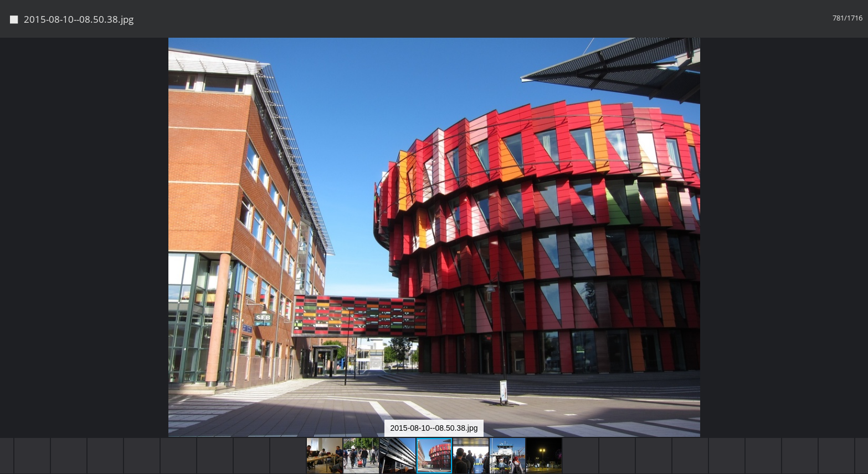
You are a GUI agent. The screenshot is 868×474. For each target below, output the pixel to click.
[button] (858, 67)
